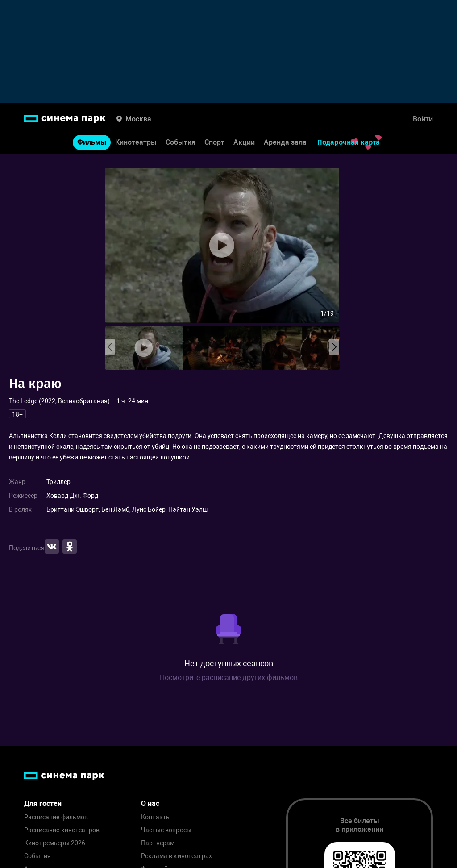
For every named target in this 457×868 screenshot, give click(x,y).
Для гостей (43, 803)
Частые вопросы (166, 830)
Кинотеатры (136, 142)
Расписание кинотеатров (62, 830)
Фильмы (92, 142)
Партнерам (158, 843)
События (181, 142)
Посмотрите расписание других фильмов (229, 678)
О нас (150, 803)
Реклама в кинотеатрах (177, 856)
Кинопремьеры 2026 (55, 843)
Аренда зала (285, 142)
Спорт (214, 142)
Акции (244, 142)
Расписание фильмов (56, 817)
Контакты (156, 817)
